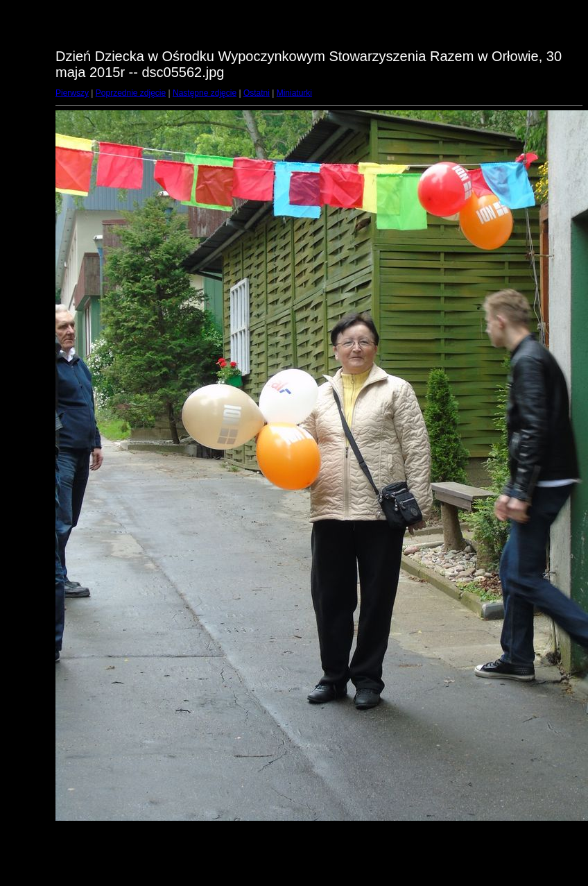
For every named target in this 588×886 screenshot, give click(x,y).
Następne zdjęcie (205, 93)
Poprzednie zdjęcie (131, 93)
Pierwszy (72, 93)
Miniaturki (294, 93)
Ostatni (257, 93)
